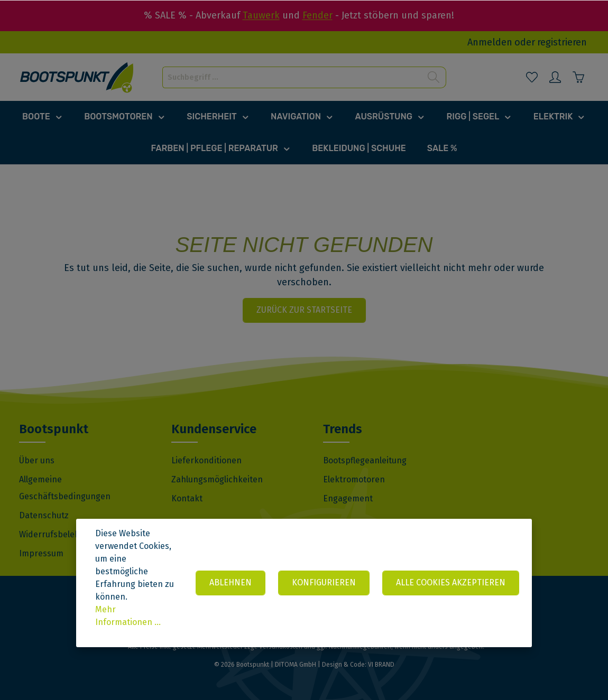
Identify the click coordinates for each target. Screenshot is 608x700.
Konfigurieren (324, 582)
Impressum (41, 553)
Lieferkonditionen (206, 460)
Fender (317, 15)
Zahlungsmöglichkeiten (217, 479)
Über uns (37, 460)
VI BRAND (381, 665)
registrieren (562, 42)
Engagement (348, 498)
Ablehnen (231, 582)
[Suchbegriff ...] (292, 77)
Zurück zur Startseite (304, 310)
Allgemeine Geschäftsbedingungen (65, 488)
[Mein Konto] (555, 77)
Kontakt (187, 498)
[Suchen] (434, 77)
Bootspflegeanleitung (365, 460)
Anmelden (490, 42)
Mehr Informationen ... (128, 616)
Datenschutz (44, 515)
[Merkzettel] (532, 77)
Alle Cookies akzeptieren (451, 582)
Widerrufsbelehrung (59, 534)
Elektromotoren (354, 479)
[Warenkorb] (578, 77)
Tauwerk (261, 15)
